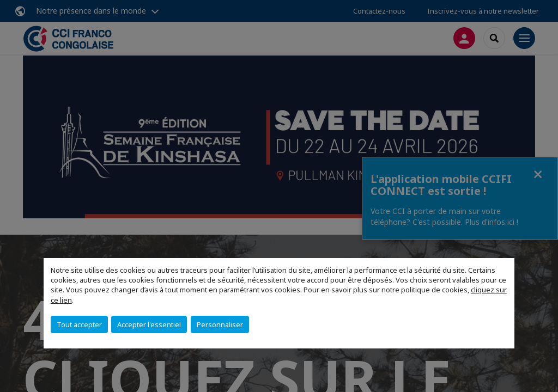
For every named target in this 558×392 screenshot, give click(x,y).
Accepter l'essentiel (149, 324)
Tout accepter (79, 324)
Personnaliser (220, 324)
